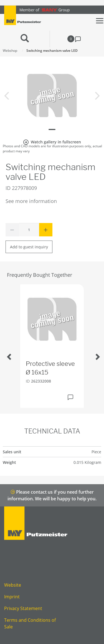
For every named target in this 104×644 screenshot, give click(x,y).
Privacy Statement (23, 608)
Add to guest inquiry (29, 247)
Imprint (12, 597)
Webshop (10, 51)
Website (13, 585)
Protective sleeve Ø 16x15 (50, 368)
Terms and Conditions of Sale (30, 623)
